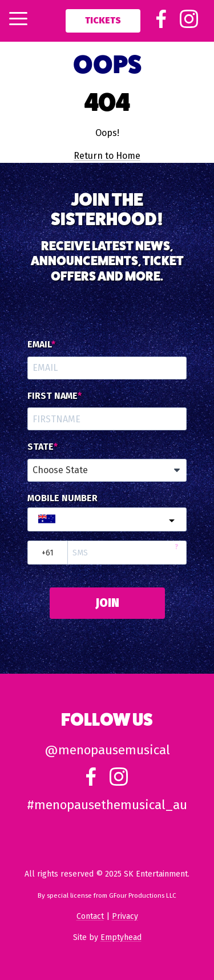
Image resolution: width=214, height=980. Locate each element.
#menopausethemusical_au (107, 805)
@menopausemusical (107, 750)
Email (39, 345)
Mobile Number (62, 498)
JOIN (107, 603)
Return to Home (107, 156)
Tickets (103, 20)
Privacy (125, 916)
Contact (90, 916)
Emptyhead (121, 937)
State (41, 447)
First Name (53, 396)
